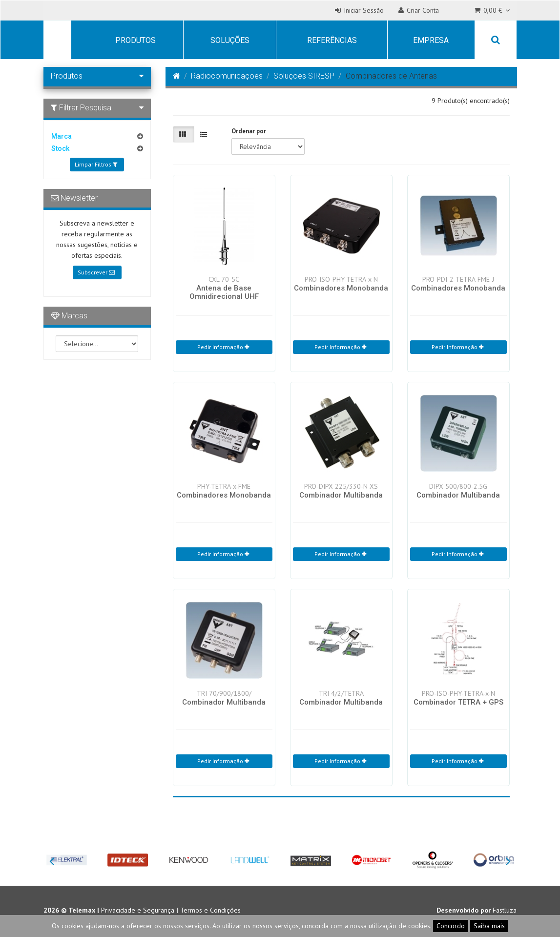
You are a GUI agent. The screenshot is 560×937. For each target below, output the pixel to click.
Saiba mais (489, 926)
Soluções (230, 40)
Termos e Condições (210, 910)
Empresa (431, 40)
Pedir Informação (223, 347)
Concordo (451, 926)
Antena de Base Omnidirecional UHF (224, 292)
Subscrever (96, 272)
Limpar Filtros (96, 164)
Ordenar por (249, 131)
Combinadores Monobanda (341, 288)
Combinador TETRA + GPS (458, 702)
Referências (332, 40)
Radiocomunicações (227, 76)
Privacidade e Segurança (138, 910)
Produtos (135, 40)
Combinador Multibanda (341, 495)
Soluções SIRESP (304, 76)
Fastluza (505, 910)
